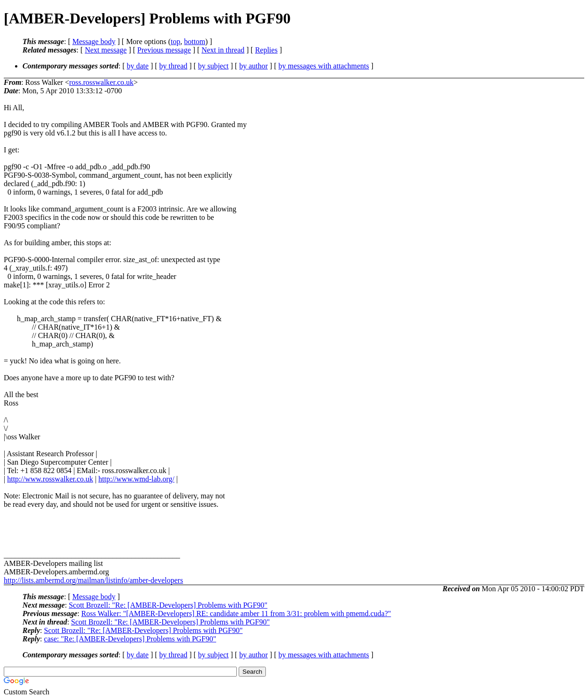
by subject (213, 66)
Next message (106, 50)
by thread (173, 66)
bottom (194, 41)
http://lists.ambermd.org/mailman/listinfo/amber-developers (93, 580)
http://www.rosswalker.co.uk (50, 479)
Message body (94, 41)
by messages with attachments (324, 66)
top (175, 41)
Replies (266, 50)
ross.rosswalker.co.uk (101, 82)
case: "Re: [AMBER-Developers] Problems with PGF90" (130, 639)
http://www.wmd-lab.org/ (136, 479)
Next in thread (223, 50)
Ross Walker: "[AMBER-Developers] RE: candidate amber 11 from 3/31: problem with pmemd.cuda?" (236, 613)
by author (253, 66)
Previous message (164, 50)
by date (138, 66)
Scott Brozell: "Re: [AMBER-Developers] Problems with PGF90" (168, 605)
